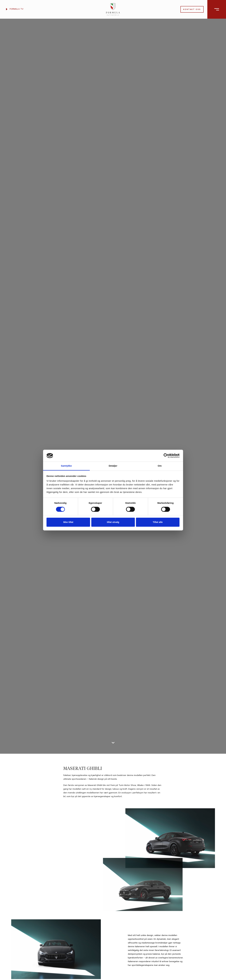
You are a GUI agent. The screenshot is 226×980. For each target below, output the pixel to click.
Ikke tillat (68, 522)
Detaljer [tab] (113, 466)
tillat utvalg (113, 522)
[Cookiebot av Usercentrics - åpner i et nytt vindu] (166, 456)
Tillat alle (158, 522)
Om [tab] (160, 466)
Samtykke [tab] (66, 466)
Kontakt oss (192, 10)
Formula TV (15, 9)
